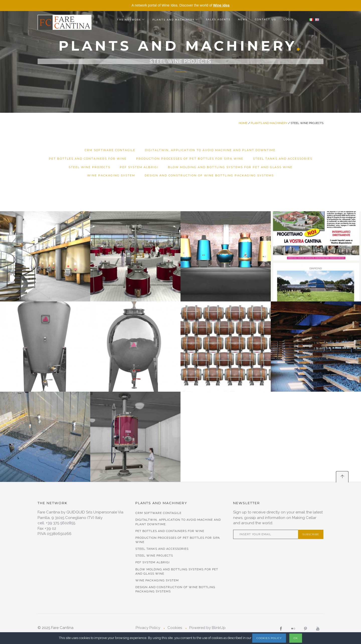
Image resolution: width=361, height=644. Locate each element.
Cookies (175, 628)
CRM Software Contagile (110, 150)
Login (289, 19)
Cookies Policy (269, 638)
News (243, 19)
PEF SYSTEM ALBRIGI (139, 167)
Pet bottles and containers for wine (88, 159)
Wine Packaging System (111, 175)
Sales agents (218, 19)
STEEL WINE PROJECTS (89, 167)
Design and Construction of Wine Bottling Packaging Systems (209, 175)
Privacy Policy (148, 628)
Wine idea (221, 5)
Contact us (265, 19)
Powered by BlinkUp (207, 628)
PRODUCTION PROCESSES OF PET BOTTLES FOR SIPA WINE (190, 159)
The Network (129, 20)
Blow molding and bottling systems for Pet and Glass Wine (230, 167)
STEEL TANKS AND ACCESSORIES (283, 159)
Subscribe (311, 534)
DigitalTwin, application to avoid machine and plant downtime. (211, 150)
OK (296, 638)
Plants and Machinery (173, 20)
